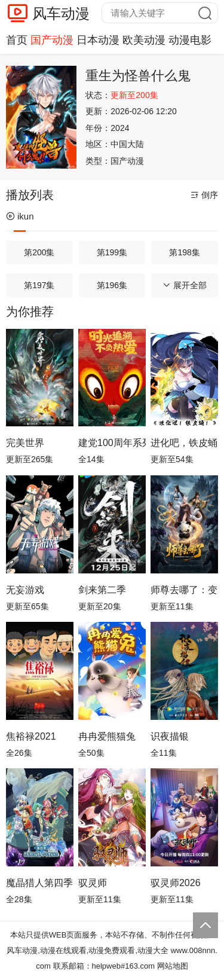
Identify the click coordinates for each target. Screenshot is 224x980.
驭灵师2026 (176, 883)
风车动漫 (61, 13)
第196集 (112, 285)
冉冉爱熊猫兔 (107, 736)
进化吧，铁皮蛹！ (184, 443)
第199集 (112, 252)
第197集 (39, 285)
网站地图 (173, 966)
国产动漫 (52, 40)
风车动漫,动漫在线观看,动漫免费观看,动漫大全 (88, 950)
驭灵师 (93, 883)
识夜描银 (170, 736)
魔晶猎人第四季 (39, 883)
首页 (17, 40)
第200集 (39, 252)
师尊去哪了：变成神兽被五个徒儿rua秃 (184, 590)
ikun (20, 216)
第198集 (184, 252)
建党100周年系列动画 (112, 443)
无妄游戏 (25, 590)
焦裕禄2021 (31, 736)
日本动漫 (98, 40)
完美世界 (25, 443)
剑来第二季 (102, 590)
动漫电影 (190, 40)
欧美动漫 (144, 40)
